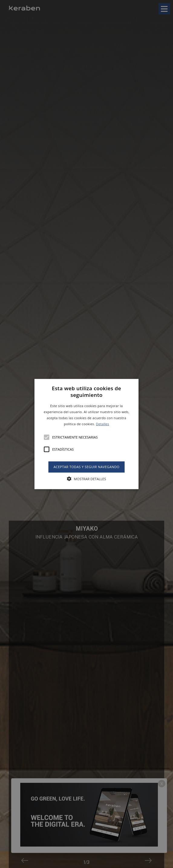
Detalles (103, 424)
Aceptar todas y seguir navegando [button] (86, 467)
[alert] (86, 434)
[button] (86, 434)
